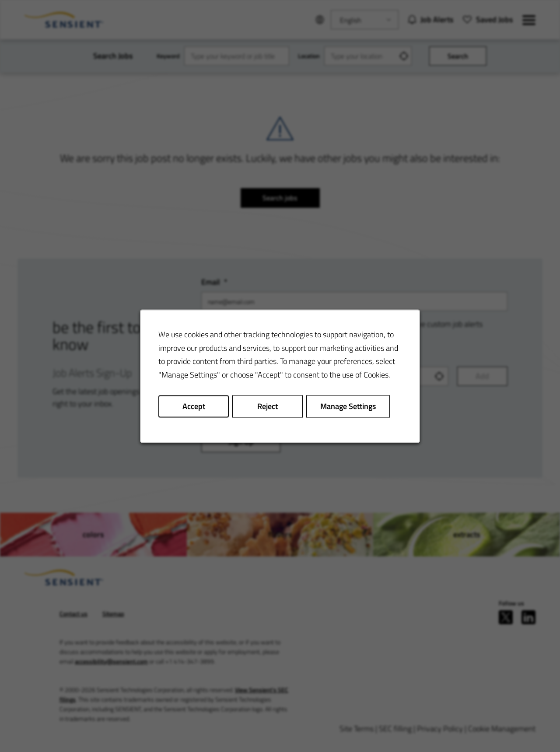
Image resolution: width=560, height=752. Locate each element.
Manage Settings (348, 406)
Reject (268, 406)
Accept (194, 406)
